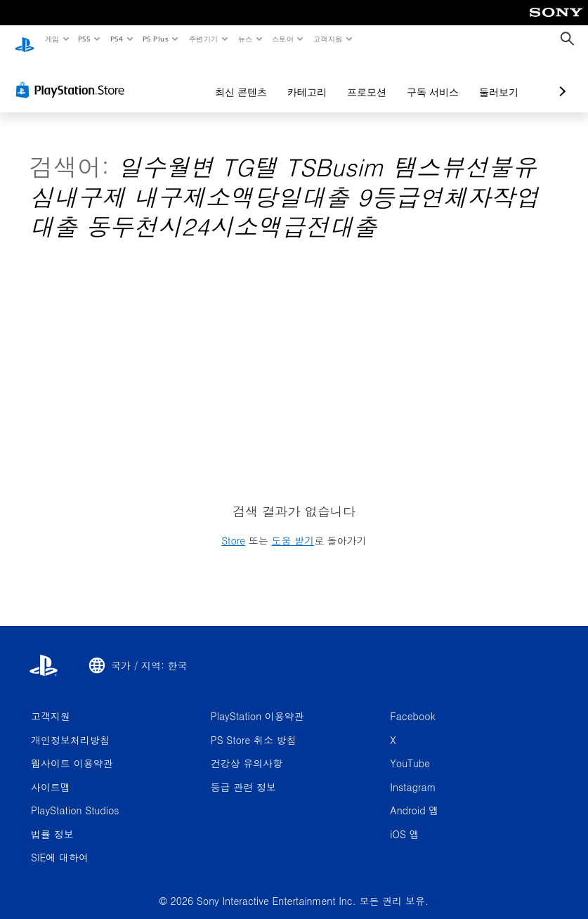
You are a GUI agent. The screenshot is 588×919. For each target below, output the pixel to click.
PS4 (117, 39)
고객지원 (328, 39)
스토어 (283, 39)
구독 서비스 (358, 79)
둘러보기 (424, 79)
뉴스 (246, 39)
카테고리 (233, 79)
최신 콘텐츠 (166, 79)
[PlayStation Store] (73, 77)
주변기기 (203, 39)
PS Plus (155, 39)
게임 (52, 39)
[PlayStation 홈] (25, 39)
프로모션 (292, 79)
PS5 (85, 39)
